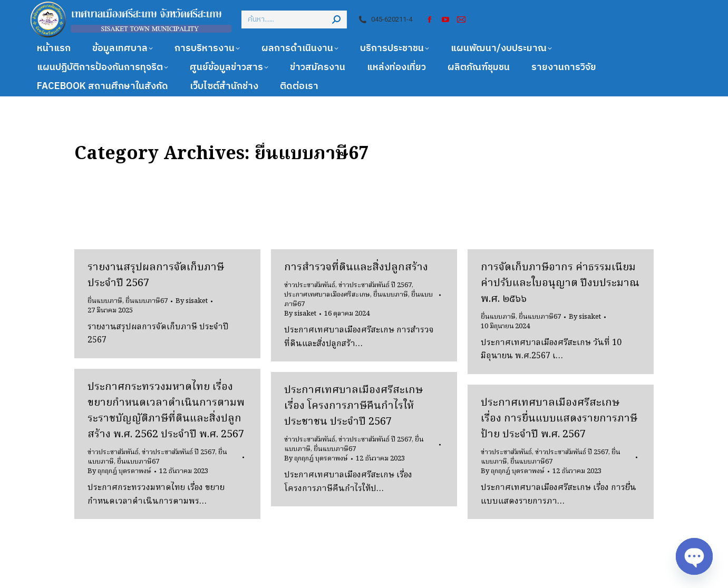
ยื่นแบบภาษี (105, 301)
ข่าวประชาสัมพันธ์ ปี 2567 (375, 285)
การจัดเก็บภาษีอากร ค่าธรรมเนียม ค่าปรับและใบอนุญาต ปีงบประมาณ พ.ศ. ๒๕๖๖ (560, 283)
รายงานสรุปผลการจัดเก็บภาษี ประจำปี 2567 (156, 276)
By (192, 301)
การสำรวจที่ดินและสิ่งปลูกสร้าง (356, 268)
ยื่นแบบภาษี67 (147, 301)
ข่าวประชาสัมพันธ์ (310, 285)
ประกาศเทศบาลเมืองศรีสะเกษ (327, 295)
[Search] (294, 19)
